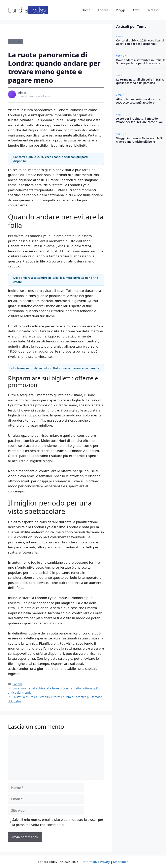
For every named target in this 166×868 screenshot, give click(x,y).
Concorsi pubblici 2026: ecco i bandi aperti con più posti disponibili (51, 159)
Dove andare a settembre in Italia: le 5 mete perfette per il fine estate (56, 280)
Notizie (153, 10)
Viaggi (120, 10)
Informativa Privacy (96, 862)
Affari (136, 10)
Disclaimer (120, 862)
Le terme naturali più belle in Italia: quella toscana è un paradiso (57, 368)
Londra (103, 10)
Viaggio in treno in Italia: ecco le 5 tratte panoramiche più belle (139, 140)
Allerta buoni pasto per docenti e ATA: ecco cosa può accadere (139, 101)
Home (86, 10)
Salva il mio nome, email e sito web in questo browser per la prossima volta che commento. (58, 822)
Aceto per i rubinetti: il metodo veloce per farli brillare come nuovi (140, 120)
